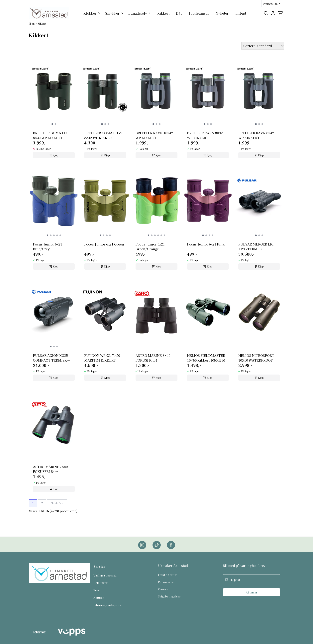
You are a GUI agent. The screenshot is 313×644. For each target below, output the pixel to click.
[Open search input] (266, 13)
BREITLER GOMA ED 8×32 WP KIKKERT (50, 135)
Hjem (32, 23)
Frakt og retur (167, 575)
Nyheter (222, 13)
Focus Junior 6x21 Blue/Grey (48, 246)
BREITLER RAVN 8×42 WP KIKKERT (256, 135)
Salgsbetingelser (169, 596)
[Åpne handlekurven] (280, 13)
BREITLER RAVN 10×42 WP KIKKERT (154, 135)
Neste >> (57, 503)
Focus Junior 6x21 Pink (206, 244)
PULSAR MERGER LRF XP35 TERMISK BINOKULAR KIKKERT (257, 246)
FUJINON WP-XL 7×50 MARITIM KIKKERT (102, 358)
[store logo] (49, 13)
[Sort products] (263, 46)
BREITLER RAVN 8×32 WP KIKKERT (205, 135)
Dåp (179, 13)
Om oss (163, 589)
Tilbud (240, 13)
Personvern (166, 582)
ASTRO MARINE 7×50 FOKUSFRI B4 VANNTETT (50, 469)
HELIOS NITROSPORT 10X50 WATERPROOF (256, 358)
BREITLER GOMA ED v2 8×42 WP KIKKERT (103, 135)
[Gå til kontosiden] (273, 13)
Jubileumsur (199, 13)
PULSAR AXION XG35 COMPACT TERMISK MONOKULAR (50, 358)
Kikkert (163, 13)
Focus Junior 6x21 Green (104, 244)
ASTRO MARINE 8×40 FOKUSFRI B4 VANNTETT (153, 358)
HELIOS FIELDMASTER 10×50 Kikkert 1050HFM (206, 358)
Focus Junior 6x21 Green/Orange (150, 246)
